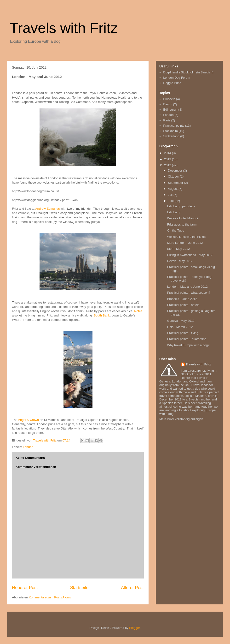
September (176, 183)
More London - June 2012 (185, 243)
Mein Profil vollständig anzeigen (181, 419)
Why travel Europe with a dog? (188, 345)
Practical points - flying (183, 333)
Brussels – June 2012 (182, 299)
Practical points (174, 126)
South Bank (102, 315)
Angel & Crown (28, 420)
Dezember (176, 170)
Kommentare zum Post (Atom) (50, 597)
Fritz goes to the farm (182, 224)
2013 (168, 159)
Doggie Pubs (172, 83)
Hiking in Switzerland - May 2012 (190, 255)
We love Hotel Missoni (182, 218)
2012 (168, 165)
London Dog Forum (177, 78)
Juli (171, 195)
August (173, 189)
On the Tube (176, 230)
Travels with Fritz (64, 28)
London (28, 447)
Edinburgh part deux (181, 206)
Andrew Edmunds (48, 209)
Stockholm (170, 131)
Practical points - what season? (189, 293)
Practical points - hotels (183, 305)
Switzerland (171, 136)
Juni (171, 201)
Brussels (169, 99)
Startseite (79, 588)
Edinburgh (170, 110)
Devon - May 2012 (180, 261)
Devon (168, 104)
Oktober (174, 176)
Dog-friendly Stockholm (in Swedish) (188, 72)
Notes (138, 311)
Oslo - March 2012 (180, 327)
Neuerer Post (25, 588)
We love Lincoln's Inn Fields (186, 237)
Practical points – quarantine (187, 339)
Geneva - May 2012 (181, 321)
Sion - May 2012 (178, 249)
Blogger (134, 628)
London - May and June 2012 (187, 287)
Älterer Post (132, 588)
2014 (168, 153)
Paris (167, 120)
